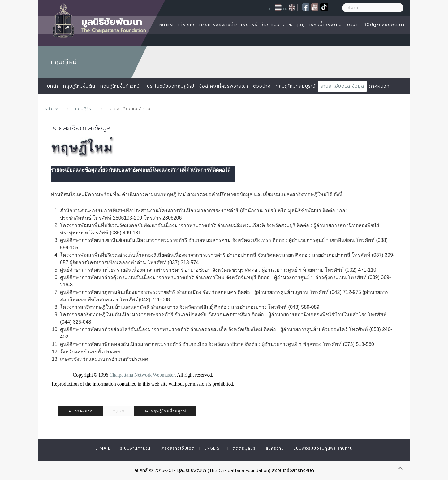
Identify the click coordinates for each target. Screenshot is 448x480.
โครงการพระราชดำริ (218, 25)
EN (285, 9)
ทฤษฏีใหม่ (85, 109)
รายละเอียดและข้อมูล (342, 86)
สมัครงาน (275, 448)
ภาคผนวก (379, 86)
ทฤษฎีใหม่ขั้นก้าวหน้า (121, 86)
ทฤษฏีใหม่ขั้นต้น (79, 86)
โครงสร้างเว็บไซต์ (177, 448)
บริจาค (354, 25)
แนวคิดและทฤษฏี (288, 25)
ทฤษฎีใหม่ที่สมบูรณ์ (165, 411)
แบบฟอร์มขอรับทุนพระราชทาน (323, 448)
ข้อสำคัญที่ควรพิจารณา (224, 86)
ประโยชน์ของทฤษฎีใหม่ (171, 86)
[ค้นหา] (373, 8)
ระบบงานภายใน (135, 448)
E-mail (103, 448)
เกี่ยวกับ (186, 25)
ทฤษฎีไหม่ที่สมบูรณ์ (296, 86)
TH (271, 9)
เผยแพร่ (249, 25)
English (213, 448)
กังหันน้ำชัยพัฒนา (326, 25)
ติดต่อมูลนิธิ (244, 448)
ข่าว (264, 25)
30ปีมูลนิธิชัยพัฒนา (384, 25)
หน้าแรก (167, 25)
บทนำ (53, 86)
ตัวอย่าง (262, 86)
